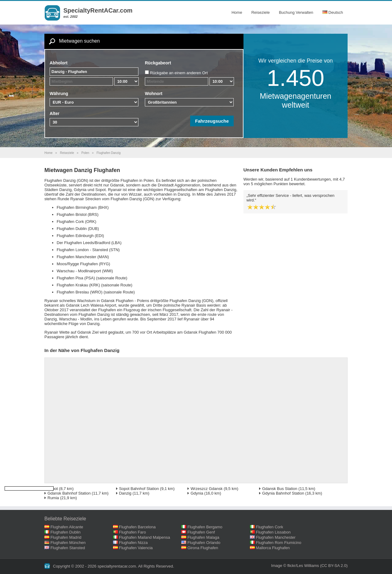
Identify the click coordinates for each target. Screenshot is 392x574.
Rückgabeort (158, 63)
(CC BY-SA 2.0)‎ (334, 566)
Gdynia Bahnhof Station (283, 493)
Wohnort (154, 94)
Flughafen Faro (132, 532)
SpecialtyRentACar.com (98, 10)
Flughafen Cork (270, 527)
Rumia (53, 498)
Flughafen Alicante (67, 527)
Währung (59, 94)
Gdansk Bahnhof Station (69, 493)
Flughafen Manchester (276, 537)
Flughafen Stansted (68, 548)
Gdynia (197, 493)
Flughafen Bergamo (205, 527)
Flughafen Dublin (66, 532)
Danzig (125, 493)
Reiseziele (261, 12)
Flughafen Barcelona (137, 527)
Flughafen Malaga (203, 537)
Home (237, 12)
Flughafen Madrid (66, 537)
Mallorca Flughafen (273, 548)
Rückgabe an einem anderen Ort (179, 73)
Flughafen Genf (201, 532)
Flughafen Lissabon (273, 532)
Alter (55, 113)
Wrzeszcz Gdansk (207, 489)
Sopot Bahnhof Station (139, 489)
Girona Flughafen (203, 548)
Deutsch (333, 12)
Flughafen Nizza (133, 543)
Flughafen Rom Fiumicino (279, 543)
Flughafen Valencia (136, 548)
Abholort (58, 63)
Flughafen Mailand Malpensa (144, 537)
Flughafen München (68, 543)
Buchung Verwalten (296, 12)
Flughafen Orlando (204, 543)
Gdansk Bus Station (280, 489)
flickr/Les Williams (303, 566)
